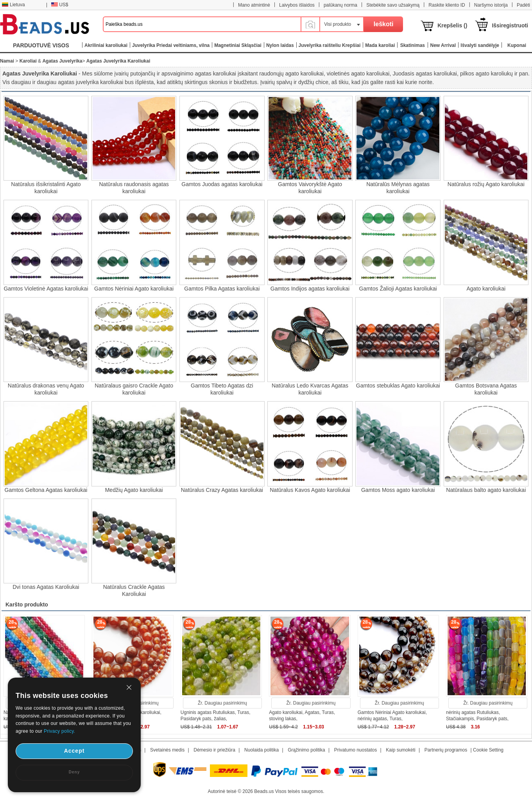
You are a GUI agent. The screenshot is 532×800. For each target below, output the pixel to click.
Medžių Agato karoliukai (134, 490)
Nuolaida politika (262, 750)
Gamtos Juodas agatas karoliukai (222, 184)
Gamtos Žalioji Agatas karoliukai (398, 289)
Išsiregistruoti (510, 25)
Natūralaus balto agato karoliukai (486, 490)
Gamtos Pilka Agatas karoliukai (222, 289)
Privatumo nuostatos (356, 750)
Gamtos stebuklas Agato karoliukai (398, 386)
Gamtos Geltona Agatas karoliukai (46, 490)
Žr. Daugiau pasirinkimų (222, 703)
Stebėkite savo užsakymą (393, 5)
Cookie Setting (488, 750)
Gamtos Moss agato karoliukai (398, 490)
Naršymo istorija (491, 5)
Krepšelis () (452, 25)
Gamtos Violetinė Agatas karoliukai (46, 289)
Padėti (523, 5)
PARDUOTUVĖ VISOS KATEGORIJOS (41, 47)
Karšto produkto (27, 604)
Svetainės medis (167, 750)
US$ (60, 5)
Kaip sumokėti (400, 750)
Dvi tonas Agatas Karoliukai (46, 587)
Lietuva (13, 5)
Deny (74, 772)
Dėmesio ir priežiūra (214, 750)
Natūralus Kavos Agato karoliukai (310, 490)
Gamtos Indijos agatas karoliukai (310, 289)
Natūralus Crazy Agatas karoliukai (222, 490)
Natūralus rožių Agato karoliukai (486, 184)
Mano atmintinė (254, 5)
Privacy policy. (59, 731)
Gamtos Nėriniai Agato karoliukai (134, 289)
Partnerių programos (446, 750)
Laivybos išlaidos (297, 5)
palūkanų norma (340, 5)
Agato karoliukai (486, 289)
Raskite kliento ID (447, 5)
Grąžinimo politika (306, 750)
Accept (74, 751)
